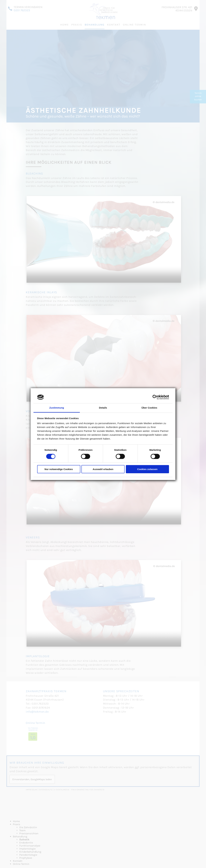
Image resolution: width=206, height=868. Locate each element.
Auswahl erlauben (103, 469)
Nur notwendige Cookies (59, 469)
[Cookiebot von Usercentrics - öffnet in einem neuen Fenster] (155, 397)
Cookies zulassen (147, 469)
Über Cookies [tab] (149, 408)
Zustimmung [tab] (57, 408)
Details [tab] (103, 408)
